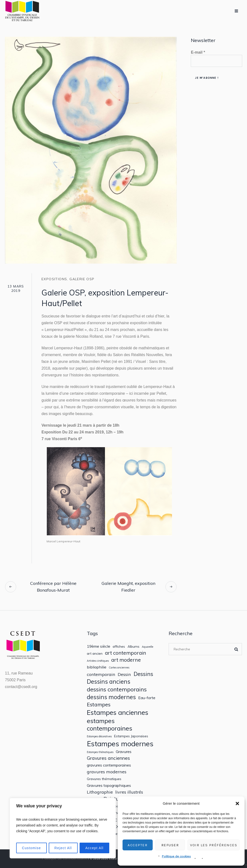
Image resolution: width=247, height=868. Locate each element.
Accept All (94, 848)
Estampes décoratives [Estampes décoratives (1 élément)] (99, 736)
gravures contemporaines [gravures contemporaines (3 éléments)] (109, 765)
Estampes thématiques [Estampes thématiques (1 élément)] (100, 752)
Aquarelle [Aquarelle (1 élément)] (148, 647)
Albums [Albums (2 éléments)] (134, 646)
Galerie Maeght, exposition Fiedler (128, 587)
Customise (31, 848)
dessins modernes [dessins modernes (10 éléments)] (111, 697)
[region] (63, 828)
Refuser (170, 845)
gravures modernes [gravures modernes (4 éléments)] (107, 772)
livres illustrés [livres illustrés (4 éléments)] (129, 792)
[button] (237, 803)
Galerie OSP (82, 279)
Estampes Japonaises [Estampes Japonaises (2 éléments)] (131, 736)
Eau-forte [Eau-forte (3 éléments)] (147, 698)
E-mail (198, 52)
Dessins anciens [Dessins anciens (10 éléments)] (109, 682)
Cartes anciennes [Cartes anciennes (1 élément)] (119, 668)
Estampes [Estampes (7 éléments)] (99, 704)
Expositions (54, 279)
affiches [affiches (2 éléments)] (119, 646)
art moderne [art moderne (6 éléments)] (126, 660)
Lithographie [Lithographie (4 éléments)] (100, 792)
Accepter (137, 845)
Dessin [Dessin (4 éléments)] (124, 674)
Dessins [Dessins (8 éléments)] (143, 674)
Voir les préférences (214, 845)
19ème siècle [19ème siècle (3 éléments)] (99, 646)
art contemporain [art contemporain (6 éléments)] (126, 653)
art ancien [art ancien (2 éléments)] (95, 653)
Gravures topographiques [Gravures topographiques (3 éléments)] (109, 786)
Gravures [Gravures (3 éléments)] (124, 752)
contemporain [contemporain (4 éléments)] (101, 674)
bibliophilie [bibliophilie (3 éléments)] (97, 667)
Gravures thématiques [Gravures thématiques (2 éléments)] (104, 779)
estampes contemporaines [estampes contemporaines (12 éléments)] (110, 724)
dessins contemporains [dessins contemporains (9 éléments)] (117, 689)
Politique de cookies (176, 856)
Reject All (63, 848)
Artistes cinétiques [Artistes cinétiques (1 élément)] (98, 661)
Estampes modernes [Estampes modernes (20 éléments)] (120, 744)
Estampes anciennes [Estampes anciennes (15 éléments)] (118, 713)
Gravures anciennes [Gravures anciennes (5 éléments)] (108, 758)
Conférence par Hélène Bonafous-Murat (53, 587)
